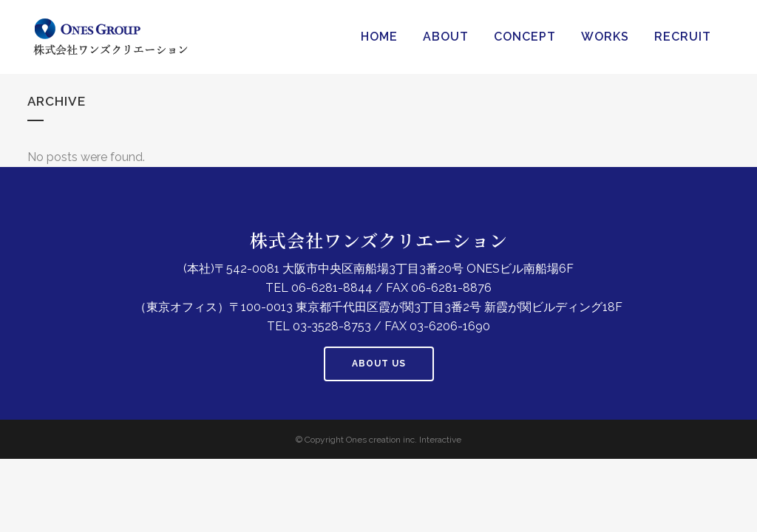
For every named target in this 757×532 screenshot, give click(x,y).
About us (379, 364)
